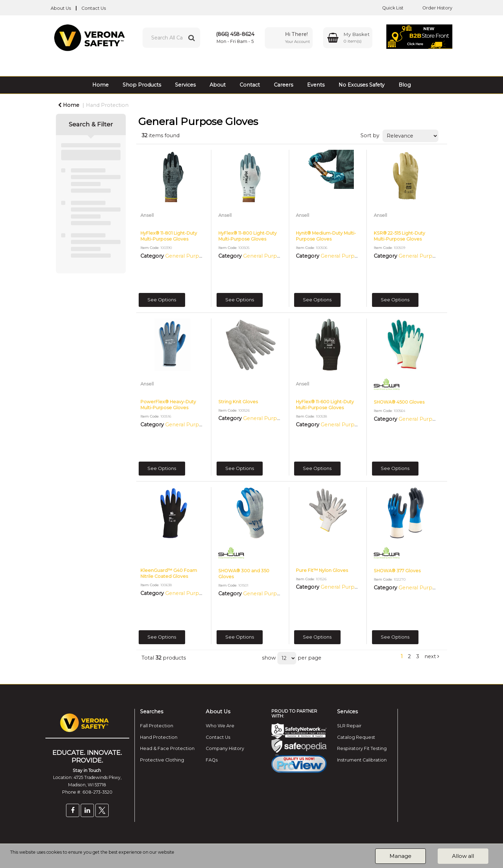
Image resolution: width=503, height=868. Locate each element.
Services (185, 85)
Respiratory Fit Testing (362, 748)
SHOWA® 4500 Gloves (399, 402)
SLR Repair (349, 726)
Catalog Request (356, 737)
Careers (283, 85)
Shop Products (142, 85)
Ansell (147, 215)
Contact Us (94, 8)
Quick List (388, 8)
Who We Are (220, 726)
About (218, 85)
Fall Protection (157, 726)
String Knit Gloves (238, 402)
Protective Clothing (162, 760)
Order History (432, 8)
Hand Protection (107, 105)
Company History (225, 748)
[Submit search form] (191, 38)
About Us (61, 8)
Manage (400, 856)
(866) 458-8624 (235, 34)
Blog (405, 85)
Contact (250, 85)
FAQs (212, 760)
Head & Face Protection (167, 748)
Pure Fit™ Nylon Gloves (322, 570)
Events (316, 85)
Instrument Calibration (362, 760)
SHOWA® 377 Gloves (397, 571)
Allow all (463, 856)
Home (100, 85)
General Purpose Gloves (196, 256)
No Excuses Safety (362, 85)
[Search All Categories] (171, 38)
